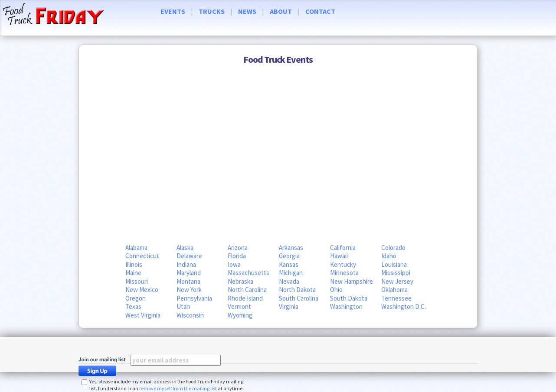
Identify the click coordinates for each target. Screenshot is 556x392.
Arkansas (291, 248)
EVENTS (173, 11)
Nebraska (240, 281)
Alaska (185, 248)
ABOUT (281, 11)
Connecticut (142, 256)
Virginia (289, 306)
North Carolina (247, 290)
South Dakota (349, 298)
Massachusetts (249, 273)
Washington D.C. (404, 306)
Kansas (289, 264)
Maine (133, 273)
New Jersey (397, 281)
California (343, 248)
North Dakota (297, 290)
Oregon (136, 298)
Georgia (289, 256)
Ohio (336, 290)
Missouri (137, 281)
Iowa (234, 264)
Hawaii (339, 256)
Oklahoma (394, 290)
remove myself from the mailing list (178, 388)
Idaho (389, 256)
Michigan (291, 273)
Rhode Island (245, 298)
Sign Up (100, 371)
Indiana (186, 264)
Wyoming (240, 315)
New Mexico (142, 290)
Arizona (238, 248)
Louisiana (394, 264)
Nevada (289, 281)
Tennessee (396, 298)
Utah (183, 306)
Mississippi (396, 273)
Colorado (393, 248)
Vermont (239, 306)
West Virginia (143, 315)
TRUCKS (212, 11)
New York (189, 290)
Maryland (189, 273)
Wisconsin (190, 315)
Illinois (134, 264)
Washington (346, 306)
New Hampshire (352, 281)
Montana (188, 281)
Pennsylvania (194, 298)
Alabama (136, 248)
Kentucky (343, 264)
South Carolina (299, 298)
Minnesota (344, 273)
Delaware (189, 256)
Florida (237, 256)
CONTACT (320, 11)
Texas (133, 306)
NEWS (247, 11)
